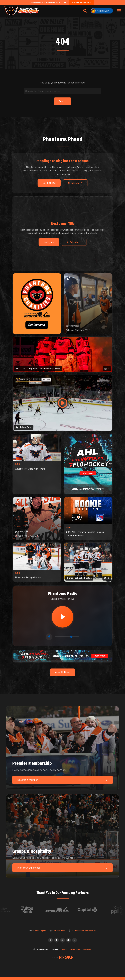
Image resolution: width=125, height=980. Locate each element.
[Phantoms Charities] (37, 304)
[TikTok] (50, 943)
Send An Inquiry (39, 934)
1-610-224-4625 (58, 934)
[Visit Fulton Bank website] (36, 913)
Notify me (48, 242)
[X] (75, 943)
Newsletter (87, 953)
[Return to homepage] (21, 11)
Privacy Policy (75, 953)
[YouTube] (69, 943)
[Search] (62, 91)
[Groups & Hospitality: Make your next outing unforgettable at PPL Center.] (62, 839)
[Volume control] (67, 640)
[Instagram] (62, 943)
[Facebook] (56, 943)
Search (64, 953)
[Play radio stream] (63, 618)
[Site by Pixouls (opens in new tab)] (66, 961)
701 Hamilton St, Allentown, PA (83, 934)
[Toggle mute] (49, 640)
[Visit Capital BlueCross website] (96, 913)
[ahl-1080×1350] (88, 464)
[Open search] (85, 11)
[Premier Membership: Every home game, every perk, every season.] (62, 752)
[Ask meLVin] (102, 11)
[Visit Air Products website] (66, 913)
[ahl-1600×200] (62, 659)
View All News (63, 675)
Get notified (48, 183)
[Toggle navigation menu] (119, 11)
